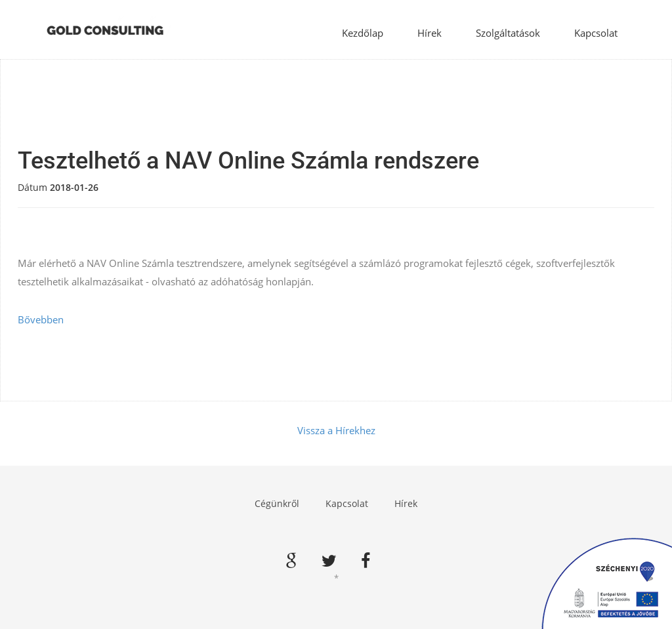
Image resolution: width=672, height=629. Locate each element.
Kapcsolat (596, 33)
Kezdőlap (363, 33)
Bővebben (41, 319)
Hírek (430, 33)
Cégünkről (277, 503)
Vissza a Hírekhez (336, 430)
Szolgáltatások (508, 33)
